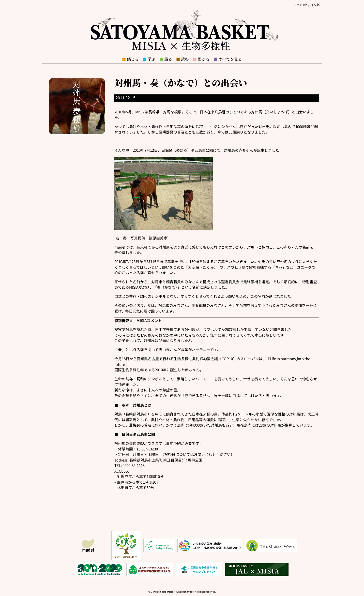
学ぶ (149, 59)
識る (166, 59)
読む (182, 59)
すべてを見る (228, 59)
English (301, 5)
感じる (130, 59)
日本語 (315, 5)
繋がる (201, 59)
